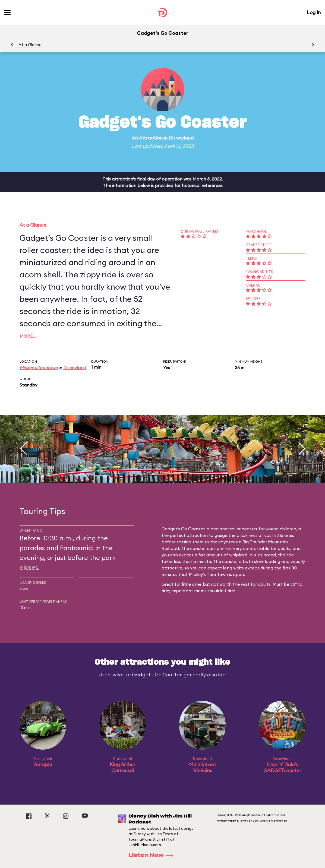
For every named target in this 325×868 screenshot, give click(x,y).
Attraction (151, 138)
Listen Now (153, 856)
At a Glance (30, 45)
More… (28, 336)
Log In (314, 12)
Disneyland (181, 138)
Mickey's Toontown (39, 368)
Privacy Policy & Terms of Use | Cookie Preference (252, 821)
